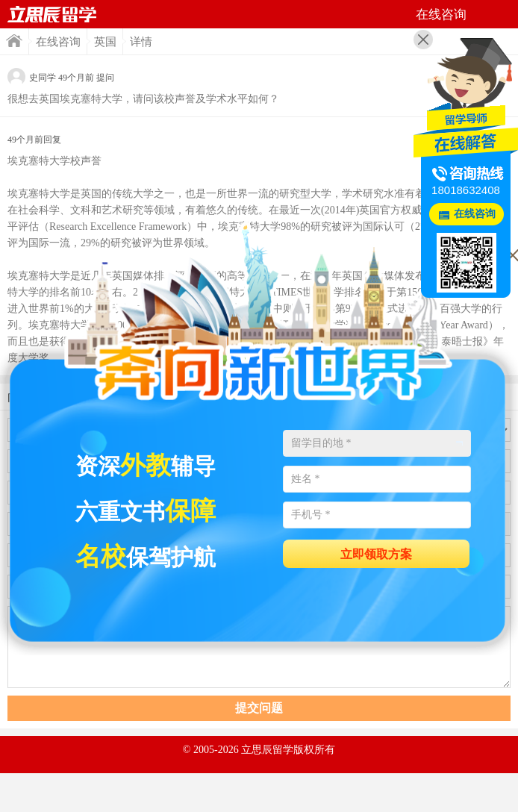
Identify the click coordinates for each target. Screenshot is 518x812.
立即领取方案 (376, 554)
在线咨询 (58, 42)
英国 (105, 42)
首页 (14, 41)
